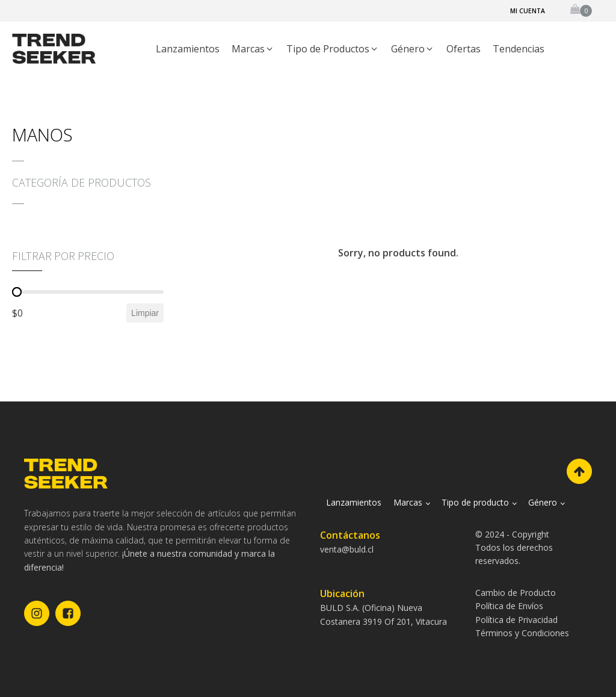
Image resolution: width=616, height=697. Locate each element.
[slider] (17, 292)
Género (543, 502)
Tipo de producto (475, 502)
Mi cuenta (528, 11)
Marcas (408, 502)
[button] (253, 49)
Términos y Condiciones (522, 633)
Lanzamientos (354, 502)
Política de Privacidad (516, 620)
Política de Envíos (509, 606)
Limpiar (145, 313)
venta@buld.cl (347, 549)
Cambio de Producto (516, 593)
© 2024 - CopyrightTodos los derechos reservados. (514, 548)
